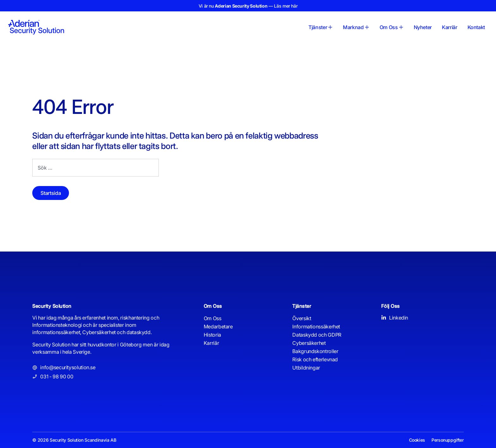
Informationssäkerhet (316, 327)
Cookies (417, 440)
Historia (212, 335)
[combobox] (96, 168)
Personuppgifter (448, 440)
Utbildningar (306, 368)
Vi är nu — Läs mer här (248, 6)
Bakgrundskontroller (315, 351)
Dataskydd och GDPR (317, 335)
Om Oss (213, 318)
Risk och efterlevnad (315, 359)
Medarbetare (218, 327)
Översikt (302, 318)
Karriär (211, 343)
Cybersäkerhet (309, 343)
